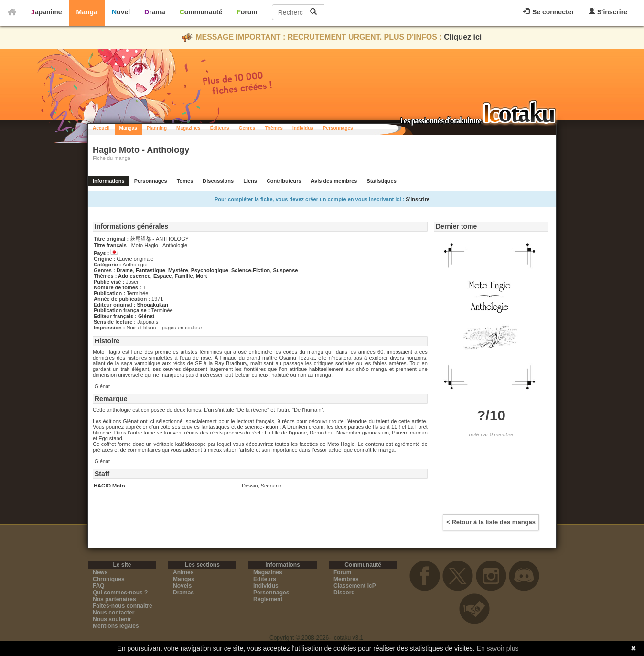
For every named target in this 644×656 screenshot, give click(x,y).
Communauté (201, 12)
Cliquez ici (463, 37)
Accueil (101, 128)
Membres (346, 579)
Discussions (218, 181)
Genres (247, 128)
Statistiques (381, 181)
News (100, 572)
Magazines (188, 128)
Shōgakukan (152, 305)
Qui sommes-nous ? (120, 593)
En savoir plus (498, 648)
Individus (303, 128)
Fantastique (150, 270)
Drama (155, 12)
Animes (183, 572)
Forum (247, 12)
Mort (202, 276)
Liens (250, 181)
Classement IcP (355, 586)
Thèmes (274, 128)
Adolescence (134, 276)
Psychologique (210, 270)
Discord (344, 593)
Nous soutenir (112, 619)
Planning (157, 128)
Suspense (285, 270)
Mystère (178, 270)
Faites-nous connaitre (123, 606)
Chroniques (109, 579)
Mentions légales (116, 626)
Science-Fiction (251, 270)
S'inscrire (608, 12)
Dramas (183, 593)
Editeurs (265, 579)
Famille (184, 276)
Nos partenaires (114, 599)
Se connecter (548, 12)
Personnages (338, 128)
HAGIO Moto (109, 486)
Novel (121, 12)
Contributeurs (284, 181)
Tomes (185, 181)
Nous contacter (113, 613)
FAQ (99, 586)
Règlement (268, 599)
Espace (163, 276)
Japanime (47, 12)
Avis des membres (334, 181)
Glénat (146, 316)
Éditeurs (220, 128)
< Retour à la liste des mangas (491, 522)
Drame (125, 270)
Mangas (128, 128)
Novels (182, 586)
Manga (87, 12)
